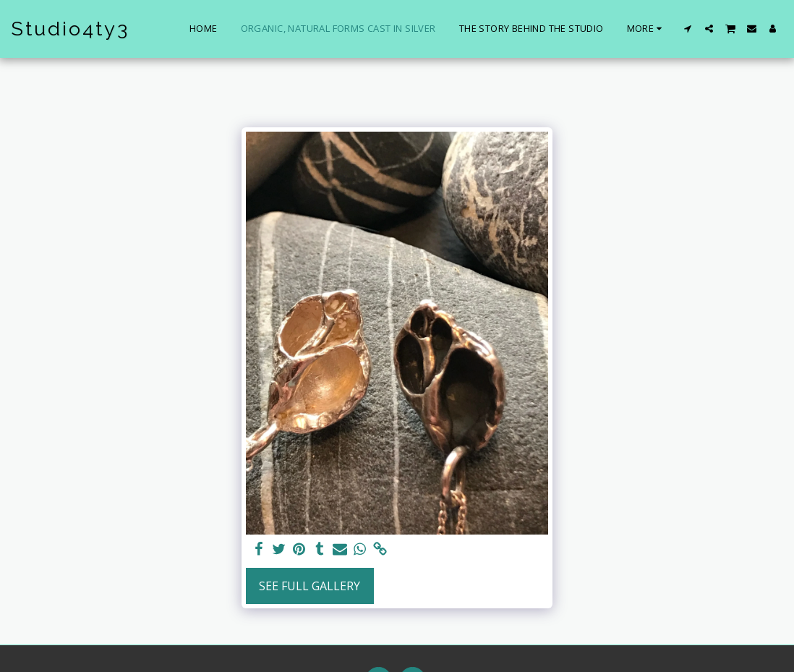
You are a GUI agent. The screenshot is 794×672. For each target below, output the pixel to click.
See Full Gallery (310, 586)
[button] (688, 29)
